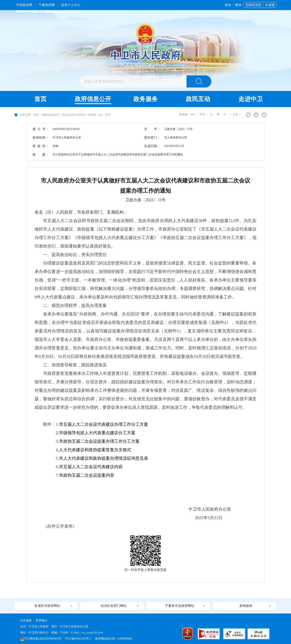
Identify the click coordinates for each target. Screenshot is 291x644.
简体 (228, 5)
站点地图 (26, 620)
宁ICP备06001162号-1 (78, 639)
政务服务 (145, 99)
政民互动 (198, 99)
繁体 (238, 5)
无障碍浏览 (253, 5)
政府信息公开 (93, 99)
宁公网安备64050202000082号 (41, 639)
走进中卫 (251, 99)
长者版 (270, 5)
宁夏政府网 (47, 5)
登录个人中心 (71, 5)
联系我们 (41, 620)
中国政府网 (24, 5)
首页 (40, 99)
